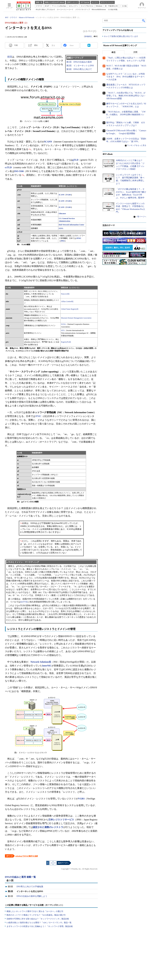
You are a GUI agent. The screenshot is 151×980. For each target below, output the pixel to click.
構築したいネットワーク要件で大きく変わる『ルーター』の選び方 (35, 911)
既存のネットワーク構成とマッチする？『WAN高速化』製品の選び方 (36, 915)
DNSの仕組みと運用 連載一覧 (20, 877)
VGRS (69, 195)
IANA (61, 228)
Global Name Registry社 (70, 309)
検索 (144, 21)
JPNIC (79, 238)
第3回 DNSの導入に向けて (79, 69)
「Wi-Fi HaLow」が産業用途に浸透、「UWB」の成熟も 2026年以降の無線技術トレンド (126, 115)
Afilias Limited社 (67, 301)
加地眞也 (88, 36)
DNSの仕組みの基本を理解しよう (32, 896)
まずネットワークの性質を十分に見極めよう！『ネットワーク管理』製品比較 (40, 926)
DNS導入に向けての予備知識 (30, 887)
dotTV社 (24, 602)
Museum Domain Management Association (76, 318)
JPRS (63, 241)
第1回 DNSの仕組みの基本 (79, 62)
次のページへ (63, 863)
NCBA (63, 324)
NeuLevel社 (65, 294)
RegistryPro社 (66, 342)
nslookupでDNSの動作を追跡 (27, 856)
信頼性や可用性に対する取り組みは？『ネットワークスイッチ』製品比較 (38, 919)
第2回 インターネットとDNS (80, 66)
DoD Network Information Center (71, 225)
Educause (62, 214)
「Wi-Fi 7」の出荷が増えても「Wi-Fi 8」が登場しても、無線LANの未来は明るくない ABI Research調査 (127, 96)
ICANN (62, 195)
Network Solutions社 (41, 662)
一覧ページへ (141, 217)
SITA (63, 330)
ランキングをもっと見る (137, 145)
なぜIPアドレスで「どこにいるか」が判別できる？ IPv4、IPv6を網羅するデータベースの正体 (126, 77)
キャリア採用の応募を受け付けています (121, 36)
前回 (10, 57)
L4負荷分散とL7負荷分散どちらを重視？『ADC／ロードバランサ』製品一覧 (39, 923)
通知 (36, 45)
